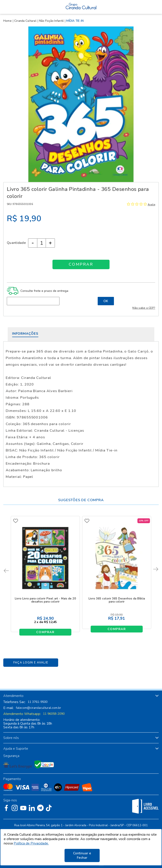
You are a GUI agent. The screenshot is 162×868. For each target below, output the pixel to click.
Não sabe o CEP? (144, 308)
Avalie (151, 205)
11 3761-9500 (38, 702)
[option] (81, 104)
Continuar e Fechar (82, 855)
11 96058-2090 (54, 714)
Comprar (45, 632)
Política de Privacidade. (31, 843)
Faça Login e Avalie (31, 663)
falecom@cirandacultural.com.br (38, 708)
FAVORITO (16, 521)
